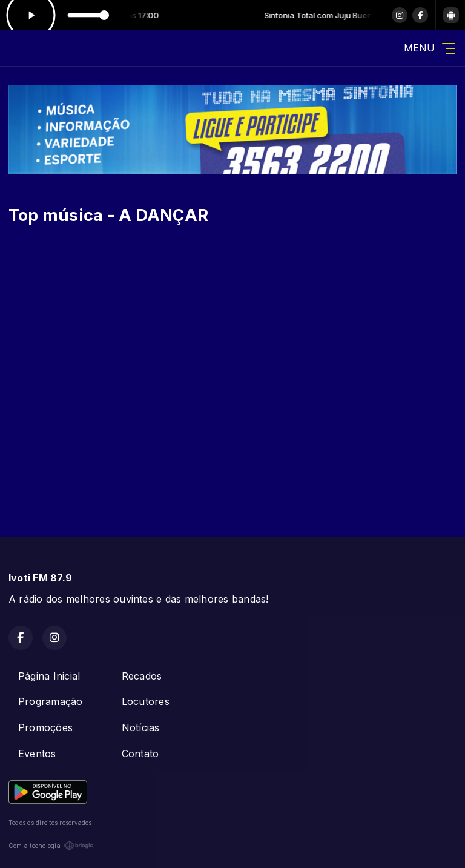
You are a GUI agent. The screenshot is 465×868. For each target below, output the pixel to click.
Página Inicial (49, 676)
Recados (142, 676)
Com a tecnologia (51, 846)
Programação (51, 701)
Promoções (45, 727)
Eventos (37, 754)
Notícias (141, 727)
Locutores (146, 701)
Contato (140, 754)
